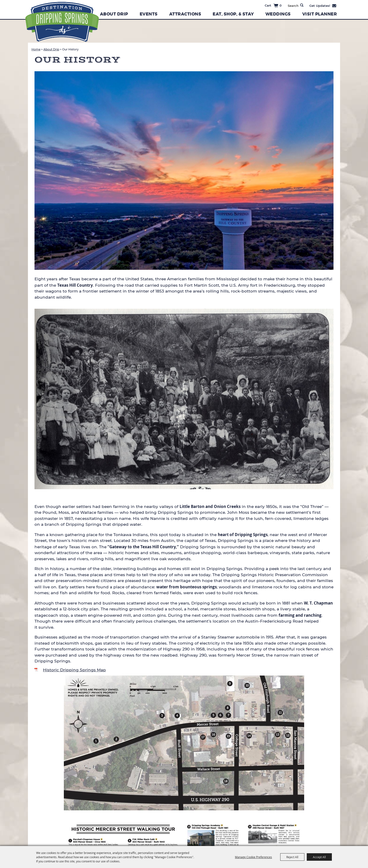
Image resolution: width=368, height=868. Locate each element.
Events (149, 14)
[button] (184, 171)
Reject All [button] (292, 857)
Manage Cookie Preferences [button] (253, 857)
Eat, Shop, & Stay (233, 14)
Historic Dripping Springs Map (74, 670)
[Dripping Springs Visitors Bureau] (62, 22)
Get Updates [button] (323, 6)
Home (36, 49)
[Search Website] (293, 6)
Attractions (185, 14)
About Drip (114, 14)
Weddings (278, 14)
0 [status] (281, 5)
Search (302, 5)
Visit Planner (320, 14)
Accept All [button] (319, 857)
